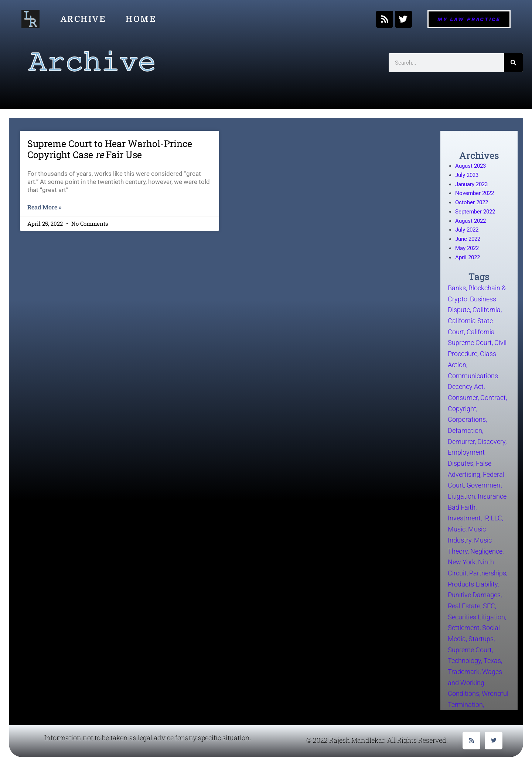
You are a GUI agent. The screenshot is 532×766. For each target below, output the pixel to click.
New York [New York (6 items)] (462, 562)
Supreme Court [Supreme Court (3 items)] (470, 649)
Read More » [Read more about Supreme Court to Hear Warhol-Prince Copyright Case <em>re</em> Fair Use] (44, 207)
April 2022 (468, 257)
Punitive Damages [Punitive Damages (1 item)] (474, 595)
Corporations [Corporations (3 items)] (467, 419)
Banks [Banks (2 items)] (457, 288)
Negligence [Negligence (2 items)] (486, 551)
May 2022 (467, 248)
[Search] (513, 63)
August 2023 (470, 166)
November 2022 (475, 193)
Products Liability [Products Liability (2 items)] (473, 584)
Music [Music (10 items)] (457, 529)
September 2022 (475, 212)
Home (141, 19)
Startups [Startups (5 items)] (481, 639)
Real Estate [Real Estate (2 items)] (464, 606)
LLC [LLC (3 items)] (496, 518)
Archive (83, 19)
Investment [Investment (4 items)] (464, 518)
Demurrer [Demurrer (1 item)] (461, 441)
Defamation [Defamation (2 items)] (465, 430)
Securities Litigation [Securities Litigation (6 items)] (476, 617)
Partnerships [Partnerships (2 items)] (488, 573)
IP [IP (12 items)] (486, 518)
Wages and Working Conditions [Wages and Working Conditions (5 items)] (475, 683)
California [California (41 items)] (487, 310)
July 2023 (467, 175)
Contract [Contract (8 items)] (493, 398)
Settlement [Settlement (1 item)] (464, 628)
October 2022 (472, 202)
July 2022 (467, 230)
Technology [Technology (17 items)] (464, 661)
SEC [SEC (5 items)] (489, 606)
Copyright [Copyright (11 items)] (462, 408)
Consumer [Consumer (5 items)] (463, 398)
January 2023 (471, 184)
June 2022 (468, 239)
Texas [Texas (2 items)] (492, 661)
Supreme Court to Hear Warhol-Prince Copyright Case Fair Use (110, 149)
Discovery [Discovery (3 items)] (491, 441)
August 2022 (470, 221)
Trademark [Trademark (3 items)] (464, 672)
